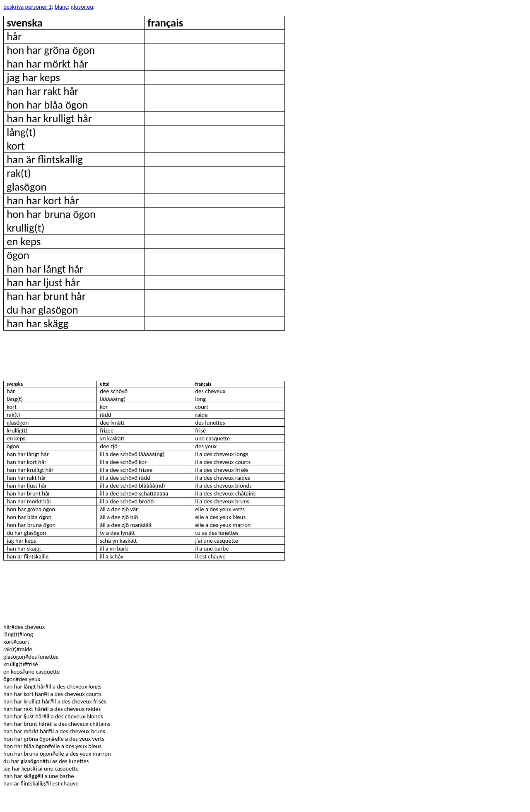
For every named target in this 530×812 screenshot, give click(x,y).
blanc (61, 7)
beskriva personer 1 (28, 7)
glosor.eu (82, 7)
